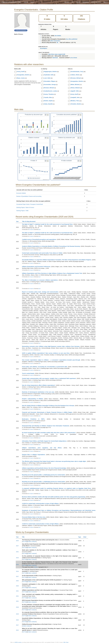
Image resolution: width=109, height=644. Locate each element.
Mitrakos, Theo (75, 101)
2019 (17, 614)
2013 (17, 558)
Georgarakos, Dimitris (23, 75)
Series (32, 2)
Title (24, 537)
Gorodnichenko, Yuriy (77, 72)
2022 (17, 581)
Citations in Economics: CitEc (11, 2)
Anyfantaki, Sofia (49, 75)
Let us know (74, 58)
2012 (17, 630)
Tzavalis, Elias (48, 97)
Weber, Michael (75, 85)
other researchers (55, 41)
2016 (17, 607)
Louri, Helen (47, 78)
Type (80, 537)
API (73, 2)
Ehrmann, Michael (49, 88)
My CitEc (67, 2)
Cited (85, 537)
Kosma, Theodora (49, 94)
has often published (72, 39)
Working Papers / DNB (22, 211)
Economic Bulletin (21, 193)
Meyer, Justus (21, 78)
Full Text (25, 541)
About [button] (106, 2)
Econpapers (31, 230)
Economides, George (50, 85)
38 (57, 42)
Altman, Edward (75, 88)
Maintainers (86, 2)
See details (58, 36)
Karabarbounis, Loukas (50, 91)
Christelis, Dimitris (76, 104)
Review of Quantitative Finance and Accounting (29, 196)
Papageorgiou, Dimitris (50, 72)
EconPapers (44, 48)
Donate (78, 2)
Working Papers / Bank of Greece (25, 207)
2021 (17, 552)
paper (40, 230)
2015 (17, 565)
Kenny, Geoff (21, 72)
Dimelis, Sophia (48, 101)
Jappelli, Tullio (75, 91)
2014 (17, 541)
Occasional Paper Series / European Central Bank (30, 204)
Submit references (96, 2)
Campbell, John (75, 97)
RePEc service (18, 642)
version (36, 567)
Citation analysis (32, 541)
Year (18, 221)
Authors (26, 2)
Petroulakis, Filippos (50, 81)
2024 (17, 586)
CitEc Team (66, 642)
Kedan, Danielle (48, 104)
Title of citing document (30, 221)
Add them (55, 58)
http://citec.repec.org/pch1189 (57, 54)
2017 (17, 546)
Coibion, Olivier (75, 75)
